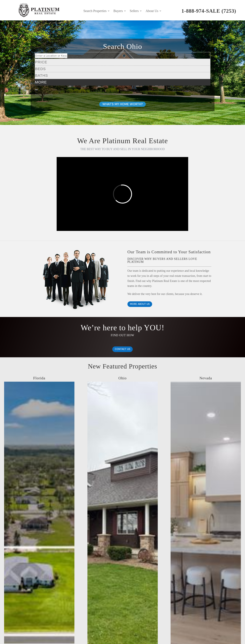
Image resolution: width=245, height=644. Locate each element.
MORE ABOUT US (140, 304)
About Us (152, 11)
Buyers (118, 11)
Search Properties (95, 11)
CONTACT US (122, 349)
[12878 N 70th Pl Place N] (39, 608)
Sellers (134, 11)
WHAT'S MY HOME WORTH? (122, 104)
